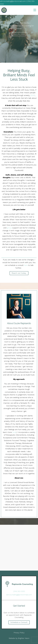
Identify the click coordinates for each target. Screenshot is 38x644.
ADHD (33, 95)
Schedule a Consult (19, 622)
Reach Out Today (19, 34)
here (26, 265)
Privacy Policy (19, 633)
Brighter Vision (24, 638)
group (9, 228)
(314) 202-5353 (19, 591)
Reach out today (19, 273)
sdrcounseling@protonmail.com (19, 595)
